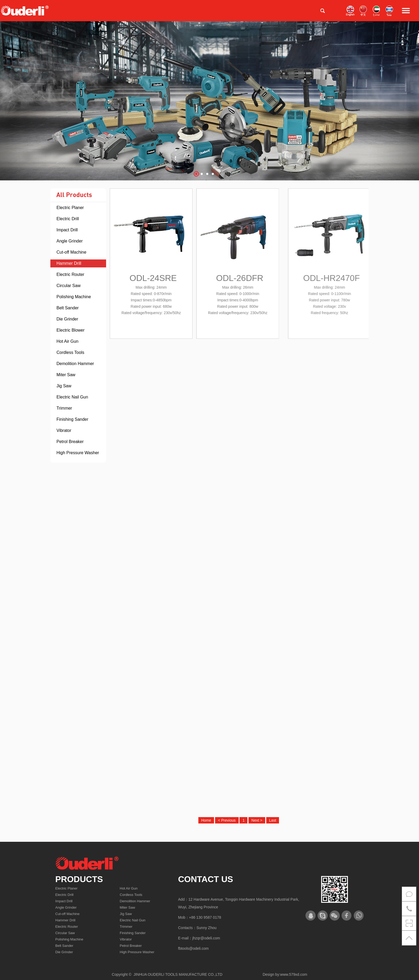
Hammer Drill (69, 263)
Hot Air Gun (67, 341)
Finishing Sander (72, 419)
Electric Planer (70, 208)
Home (206, 820)
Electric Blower (71, 330)
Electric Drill (68, 219)
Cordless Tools (70, 352)
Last (273, 820)
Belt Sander (68, 308)
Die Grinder (67, 319)
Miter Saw (66, 375)
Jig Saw (64, 386)
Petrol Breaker (70, 442)
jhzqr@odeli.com (206, 938)
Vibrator (64, 430)
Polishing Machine (74, 297)
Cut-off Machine (71, 252)
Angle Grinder (70, 241)
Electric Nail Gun (72, 397)
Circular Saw (69, 286)
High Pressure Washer (78, 453)
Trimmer (64, 408)
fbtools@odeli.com (193, 948)
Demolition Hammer (75, 364)
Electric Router (70, 274)
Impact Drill (67, 230)
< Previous (227, 820)
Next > (257, 820)
